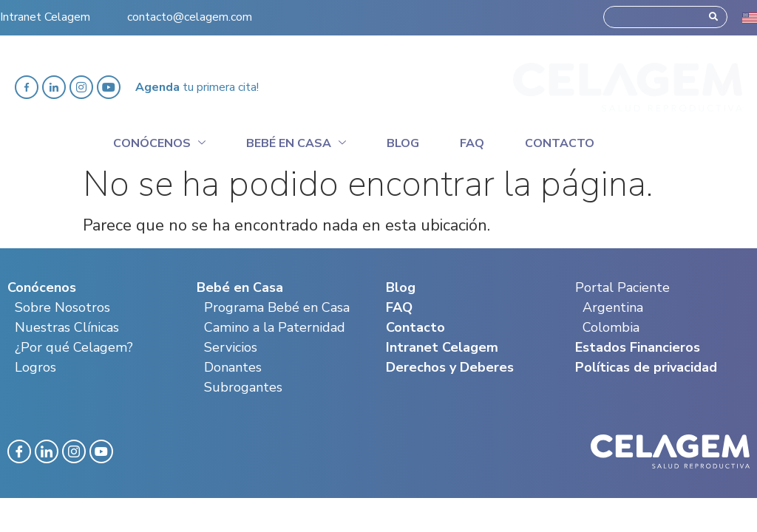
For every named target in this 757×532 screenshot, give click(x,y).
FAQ (399, 307)
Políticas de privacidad (646, 367)
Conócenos (159, 141)
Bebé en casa (296, 141)
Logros (35, 367)
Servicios (231, 347)
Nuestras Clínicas (67, 327)
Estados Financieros (638, 347)
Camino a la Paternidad (275, 327)
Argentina (613, 307)
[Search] (713, 10)
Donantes (233, 367)
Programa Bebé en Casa (277, 307)
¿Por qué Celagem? (74, 347)
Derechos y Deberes (450, 367)
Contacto (560, 143)
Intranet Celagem (45, 10)
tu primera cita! (197, 87)
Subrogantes (243, 387)
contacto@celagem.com (190, 10)
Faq (472, 143)
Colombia (611, 327)
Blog (403, 143)
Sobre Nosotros (62, 307)
